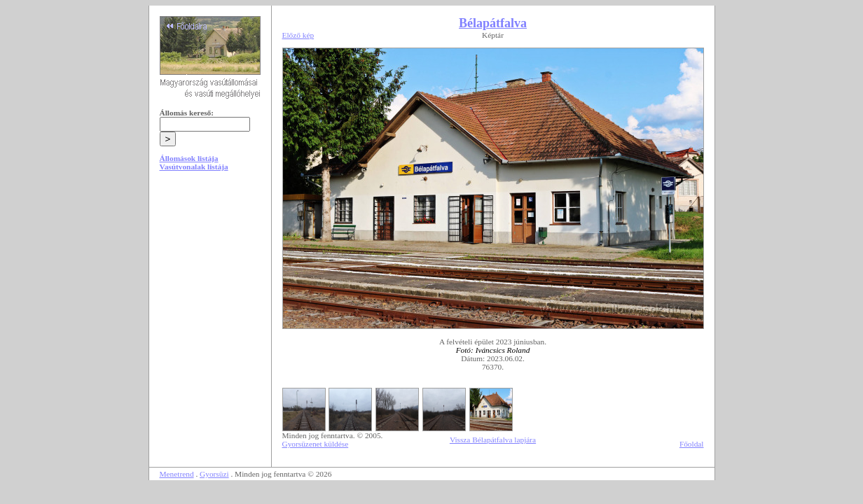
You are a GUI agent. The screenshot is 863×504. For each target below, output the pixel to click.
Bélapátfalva (493, 23)
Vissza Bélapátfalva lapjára (493, 440)
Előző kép (298, 35)
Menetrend (177, 474)
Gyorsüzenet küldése (316, 444)
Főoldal (692, 444)
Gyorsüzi (214, 474)
